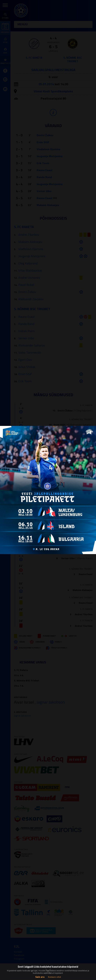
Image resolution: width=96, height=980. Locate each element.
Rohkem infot (54, 977)
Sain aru (40, 977)
